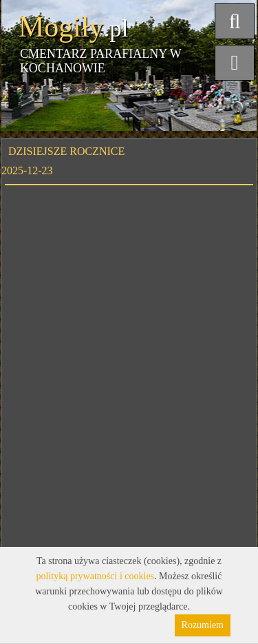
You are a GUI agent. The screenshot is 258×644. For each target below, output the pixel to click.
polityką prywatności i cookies (95, 576)
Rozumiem (203, 625)
